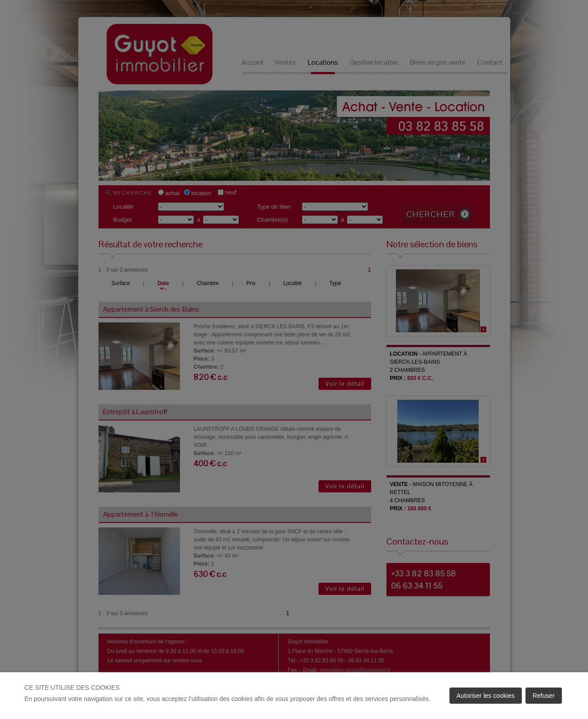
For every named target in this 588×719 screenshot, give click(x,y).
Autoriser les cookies (486, 696)
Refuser (544, 696)
